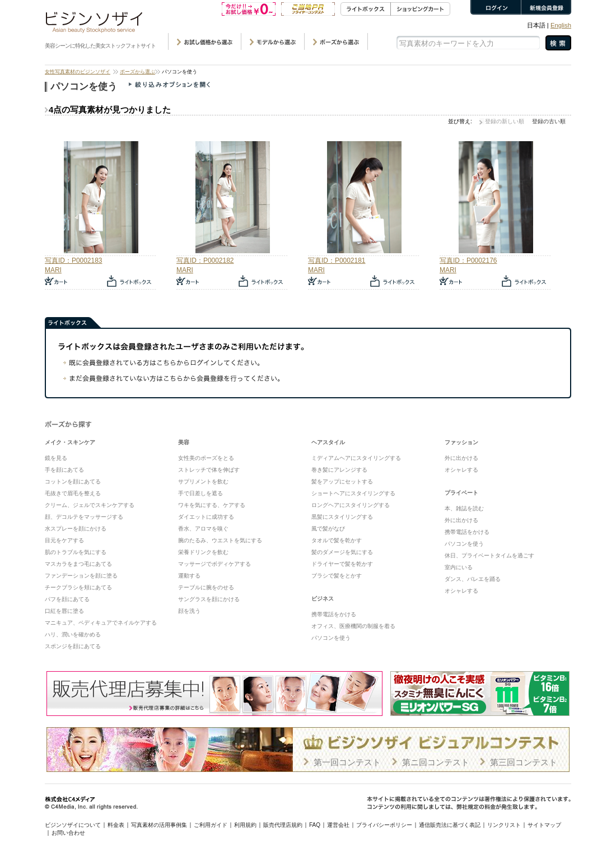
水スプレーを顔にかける (76, 529)
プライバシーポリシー (384, 825)
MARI (53, 270)
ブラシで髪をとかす (337, 576)
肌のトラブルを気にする (76, 552)
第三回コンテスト (524, 762)
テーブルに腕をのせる (206, 587)
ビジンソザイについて (73, 825)
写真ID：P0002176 (468, 260)
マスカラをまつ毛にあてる (78, 564)
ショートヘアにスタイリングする (353, 493)
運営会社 (338, 825)
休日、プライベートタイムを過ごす (489, 555)
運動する (189, 576)
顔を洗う (189, 611)
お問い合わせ (68, 833)
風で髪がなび (328, 529)
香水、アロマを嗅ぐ (203, 529)
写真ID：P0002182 (205, 260)
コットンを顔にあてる (73, 481)
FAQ (315, 825)
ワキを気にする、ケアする (212, 505)
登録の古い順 (549, 121)
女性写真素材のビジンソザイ (78, 72)
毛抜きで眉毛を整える (73, 493)
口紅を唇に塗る (64, 611)
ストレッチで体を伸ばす (209, 470)
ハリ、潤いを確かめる (73, 634)
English (561, 25)
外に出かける (461, 458)
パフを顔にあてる (67, 599)
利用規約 (245, 825)
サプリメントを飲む (203, 481)
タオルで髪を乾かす (337, 540)
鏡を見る (56, 458)
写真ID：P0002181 (337, 260)
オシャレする (461, 470)
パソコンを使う (331, 638)
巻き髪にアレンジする (339, 470)
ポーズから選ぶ (137, 72)
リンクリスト (504, 825)
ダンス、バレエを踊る (473, 579)
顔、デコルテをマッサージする (84, 517)
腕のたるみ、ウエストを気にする (220, 540)
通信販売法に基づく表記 (450, 825)
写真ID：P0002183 (73, 260)
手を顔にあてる (64, 470)
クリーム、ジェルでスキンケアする (90, 505)
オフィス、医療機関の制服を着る (353, 626)
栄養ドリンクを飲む (203, 552)
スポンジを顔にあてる (73, 646)
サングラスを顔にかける (209, 599)
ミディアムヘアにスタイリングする (356, 458)
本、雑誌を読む (464, 508)
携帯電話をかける (334, 614)
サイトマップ (544, 825)
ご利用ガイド (211, 825)
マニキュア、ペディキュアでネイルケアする (101, 623)
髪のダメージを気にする (342, 552)
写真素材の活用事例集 (159, 825)
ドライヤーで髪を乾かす (342, 564)
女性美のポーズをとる (206, 458)
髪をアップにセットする (342, 481)
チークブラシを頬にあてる (78, 587)
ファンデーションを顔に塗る (81, 576)
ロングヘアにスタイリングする (351, 505)
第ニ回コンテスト (436, 762)
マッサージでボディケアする (214, 564)
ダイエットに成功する (206, 517)
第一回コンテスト (347, 762)
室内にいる (459, 567)
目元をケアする (64, 540)
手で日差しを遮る (200, 493)
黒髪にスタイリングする (342, 517)
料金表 (116, 825)
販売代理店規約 (283, 825)
